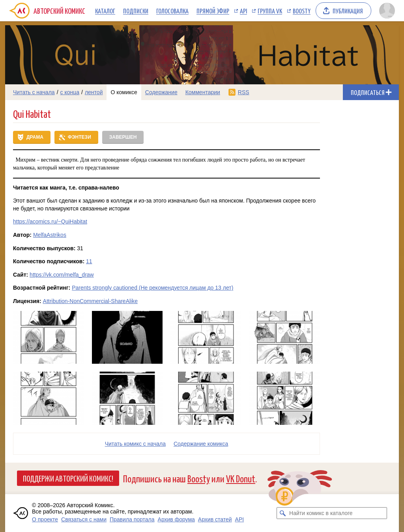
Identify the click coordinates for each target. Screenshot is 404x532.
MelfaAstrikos (50, 235)
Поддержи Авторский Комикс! (68, 478)
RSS (244, 92)
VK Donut (241, 478)
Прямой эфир (213, 11)
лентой (94, 92)
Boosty (302, 11)
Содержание (161, 92)
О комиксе (124, 92)
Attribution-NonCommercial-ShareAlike (90, 301)
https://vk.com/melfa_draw (62, 275)
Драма (35, 137)
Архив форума (176, 519)
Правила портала (132, 519)
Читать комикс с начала (135, 444)
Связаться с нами (84, 519)
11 (89, 261)
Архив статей (215, 519)
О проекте (45, 519)
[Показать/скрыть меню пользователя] (387, 11)
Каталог (105, 11)
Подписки (136, 11)
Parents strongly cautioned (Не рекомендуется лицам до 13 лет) (152, 288)
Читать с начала (34, 92)
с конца (70, 92)
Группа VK (270, 11)
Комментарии (203, 92)
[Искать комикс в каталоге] (282, 513)
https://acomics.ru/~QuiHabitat (50, 221)
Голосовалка (172, 11)
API (243, 11)
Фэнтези (79, 137)
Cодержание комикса (201, 444)
